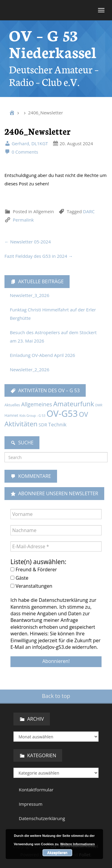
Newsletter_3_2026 (30, 295)
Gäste (19, 578)
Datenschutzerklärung (42, 818)
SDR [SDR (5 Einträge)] (43, 425)
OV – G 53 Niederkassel (53, 43)
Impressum (31, 804)
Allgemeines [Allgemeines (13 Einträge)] (37, 404)
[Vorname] (56, 514)
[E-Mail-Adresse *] (56, 546)
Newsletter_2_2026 (30, 369)
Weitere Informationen (78, 844)
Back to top (56, 696)
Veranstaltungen (31, 586)
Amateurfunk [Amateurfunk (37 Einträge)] (74, 404)
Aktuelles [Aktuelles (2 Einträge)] (12, 405)
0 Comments (21, 152)
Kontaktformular (36, 790)
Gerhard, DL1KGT (26, 143)
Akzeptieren (57, 853)
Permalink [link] (23, 220)
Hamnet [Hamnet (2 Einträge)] (11, 415)
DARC (89, 211)
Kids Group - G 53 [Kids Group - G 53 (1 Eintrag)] (32, 416)
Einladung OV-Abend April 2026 (42, 355)
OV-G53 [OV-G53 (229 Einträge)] (62, 413)
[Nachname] (56, 530)
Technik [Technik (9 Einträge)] (57, 424)
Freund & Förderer (34, 569)
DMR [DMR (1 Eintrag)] (99, 405)
